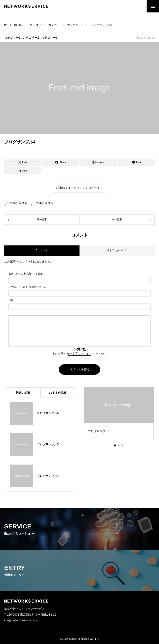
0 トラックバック (117, 250)
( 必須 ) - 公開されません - (28, 287)
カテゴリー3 (49, 38)
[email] (79, 293)
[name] (79, 280)
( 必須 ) (26, 274)
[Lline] (136, 162)
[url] (79, 307)
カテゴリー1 (12, 38)
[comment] (79, 331)
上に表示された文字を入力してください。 (79, 354)
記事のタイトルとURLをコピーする (79, 188)
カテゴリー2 (31, 38)
